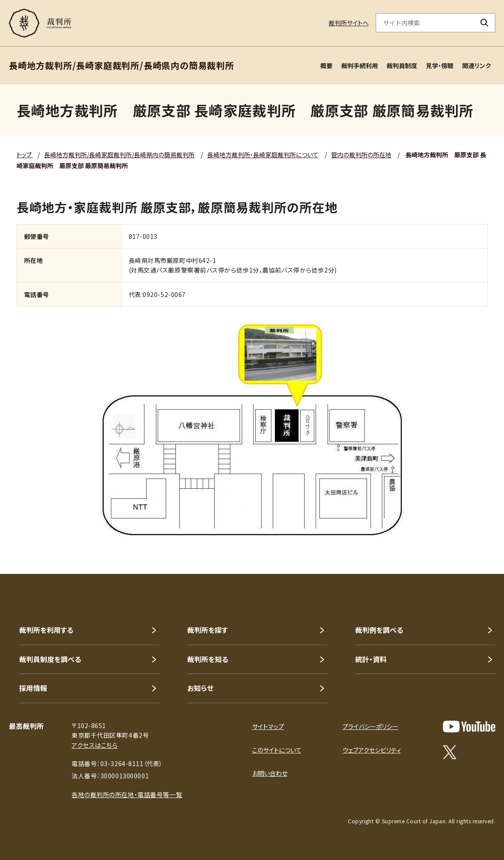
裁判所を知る (208, 659)
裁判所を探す (207, 630)
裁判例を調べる (379, 630)
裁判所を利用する (46, 630)
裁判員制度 (402, 66)
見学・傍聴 (440, 66)
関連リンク (477, 66)
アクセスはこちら (94, 745)
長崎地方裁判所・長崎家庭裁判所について (263, 155)
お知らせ (200, 688)
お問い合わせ (270, 773)
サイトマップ (268, 726)
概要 (326, 66)
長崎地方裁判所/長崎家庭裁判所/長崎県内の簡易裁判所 (119, 155)
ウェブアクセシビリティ (372, 750)
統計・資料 (371, 659)
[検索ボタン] (485, 23)
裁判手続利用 (360, 66)
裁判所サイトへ (349, 23)
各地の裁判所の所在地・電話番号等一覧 (127, 794)
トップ (25, 155)
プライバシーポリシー (370, 726)
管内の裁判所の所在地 (361, 155)
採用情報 (33, 688)
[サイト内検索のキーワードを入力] (425, 23)
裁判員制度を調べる (50, 659)
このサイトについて (277, 750)
